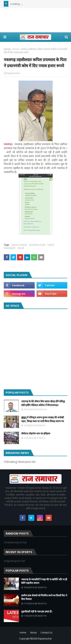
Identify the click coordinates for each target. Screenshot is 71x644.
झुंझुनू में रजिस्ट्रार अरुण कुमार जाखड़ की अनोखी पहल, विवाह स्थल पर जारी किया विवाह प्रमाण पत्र (43, 419)
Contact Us (46, 633)
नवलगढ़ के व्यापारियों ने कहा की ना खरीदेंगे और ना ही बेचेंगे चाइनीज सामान (44, 581)
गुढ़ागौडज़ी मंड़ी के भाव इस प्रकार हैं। (37, 611)
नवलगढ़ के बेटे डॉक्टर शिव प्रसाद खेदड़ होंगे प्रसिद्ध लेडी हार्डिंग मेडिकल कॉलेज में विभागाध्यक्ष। (43, 403)
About (33, 633)
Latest (51, 245)
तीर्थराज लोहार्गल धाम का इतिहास (36, 433)
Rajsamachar (13, 73)
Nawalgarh (10, 248)
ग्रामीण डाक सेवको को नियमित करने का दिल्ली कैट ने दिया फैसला (44, 597)
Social (15, 49)
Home (23, 633)
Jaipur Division (19, 245)
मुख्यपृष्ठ (7, 49)
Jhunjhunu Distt (37, 245)
